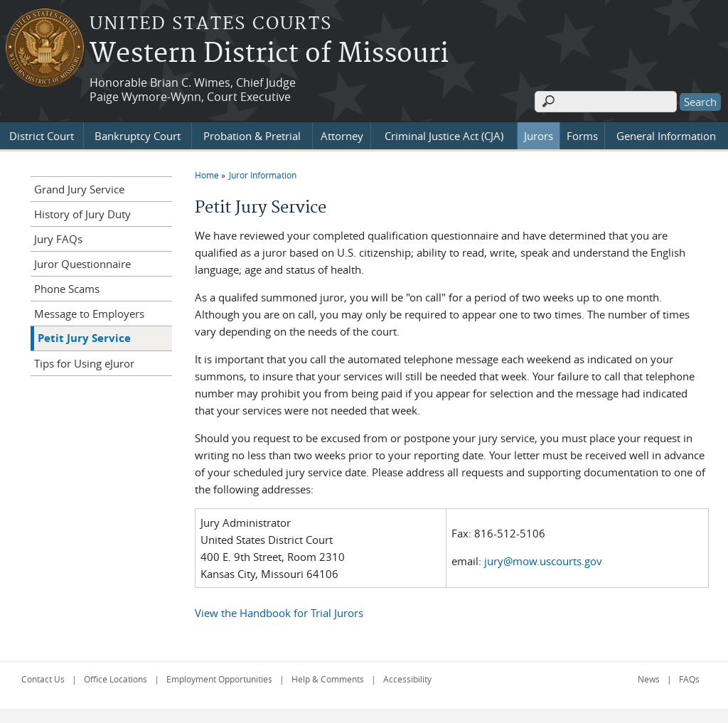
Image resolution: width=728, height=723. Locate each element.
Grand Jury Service (79, 189)
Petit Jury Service (84, 338)
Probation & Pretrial (252, 136)
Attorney (342, 136)
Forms (582, 136)
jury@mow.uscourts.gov (543, 561)
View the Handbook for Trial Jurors (279, 613)
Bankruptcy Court (138, 136)
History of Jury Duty (82, 214)
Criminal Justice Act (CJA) (444, 136)
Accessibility (407, 679)
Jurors (539, 136)
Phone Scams (67, 289)
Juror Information (263, 175)
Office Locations (116, 679)
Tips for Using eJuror (84, 363)
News (649, 679)
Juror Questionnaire (82, 264)
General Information (666, 136)
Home (207, 175)
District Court (42, 136)
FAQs (689, 679)
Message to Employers (89, 314)
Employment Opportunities (219, 679)
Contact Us (43, 679)
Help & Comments (328, 679)
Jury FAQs (58, 239)
